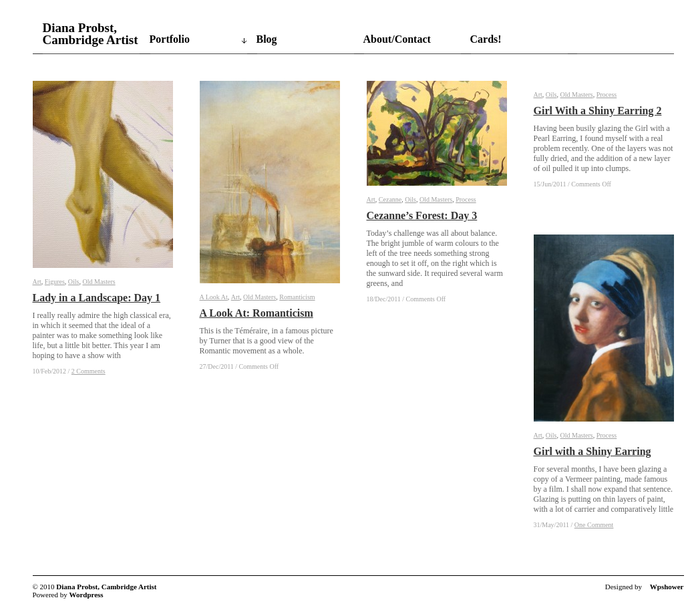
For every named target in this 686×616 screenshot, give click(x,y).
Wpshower (667, 587)
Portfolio (170, 39)
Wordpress (87, 595)
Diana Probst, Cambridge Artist (91, 34)
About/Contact (397, 39)
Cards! (486, 39)
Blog (267, 39)
